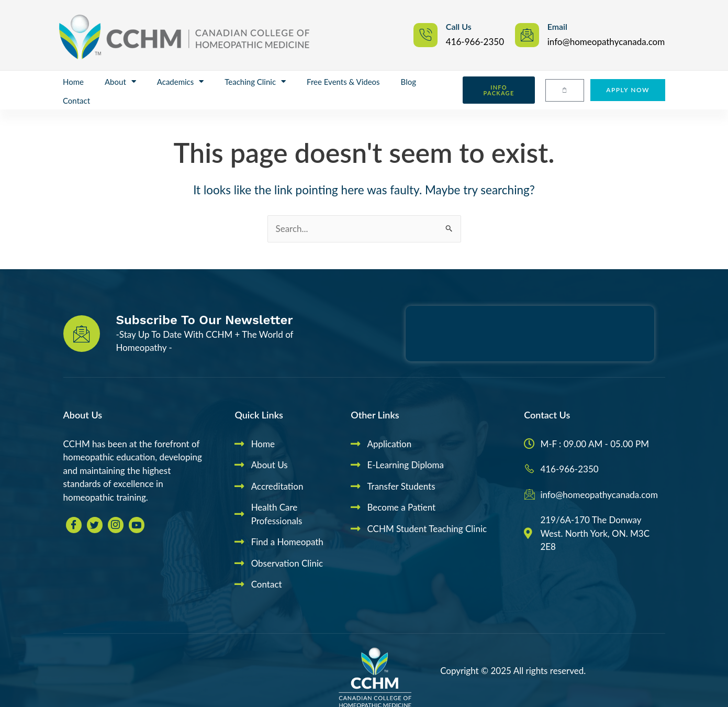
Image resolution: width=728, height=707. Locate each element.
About (120, 81)
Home (73, 82)
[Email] (527, 35)
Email (557, 26)
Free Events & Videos (343, 82)
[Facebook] (74, 525)
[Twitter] (95, 525)
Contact (76, 101)
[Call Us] (425, 35)
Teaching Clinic (255, 81)
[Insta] (116, 525)
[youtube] (137, 525)
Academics (181, 81)
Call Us (459, 26)
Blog (408, 82)
